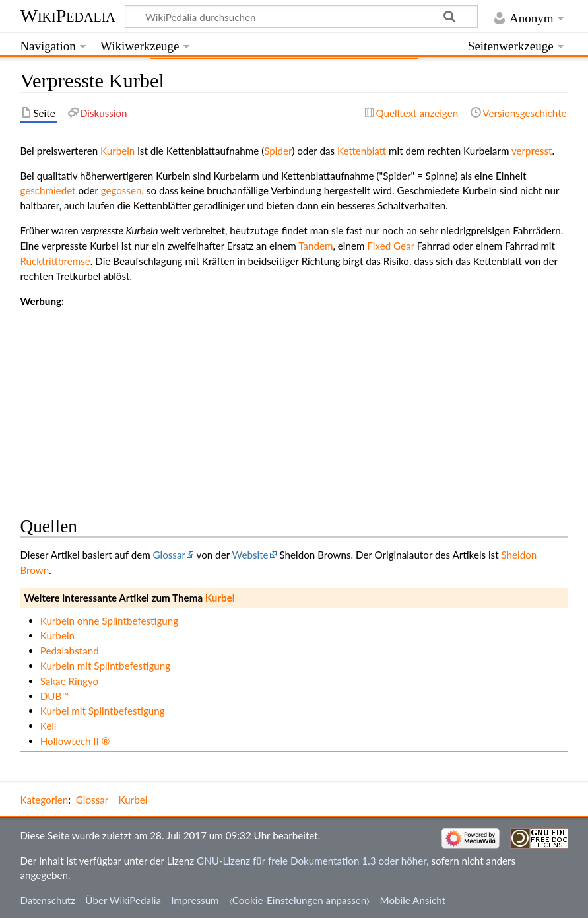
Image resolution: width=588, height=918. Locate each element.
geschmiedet (48, 190)
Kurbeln (117, 151)
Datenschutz (48, 900)
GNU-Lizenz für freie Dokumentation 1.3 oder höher (311, 861)
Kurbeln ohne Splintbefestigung (109, 621)
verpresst (532, 151)
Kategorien (44, 800)
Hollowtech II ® (75, 741)
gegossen (121, 190)
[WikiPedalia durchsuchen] (302, 17)
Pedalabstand (70, 651)
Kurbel (220, 598)
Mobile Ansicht (413, 900)
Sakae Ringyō (70, 681)
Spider (278, 151)
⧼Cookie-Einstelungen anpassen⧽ (300, 900)
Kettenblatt (362, 151)
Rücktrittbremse (55, 261)
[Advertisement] (294, 401)
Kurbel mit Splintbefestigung (103, 711)
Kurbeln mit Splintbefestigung (105, 666)
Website (250, 555)
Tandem (315, 246)
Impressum (195, 900)
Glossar (169, 555)
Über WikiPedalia (123, 900)
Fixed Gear (391, 246)
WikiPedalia (67, 16)
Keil (49, 726)
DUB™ (55, 696)
